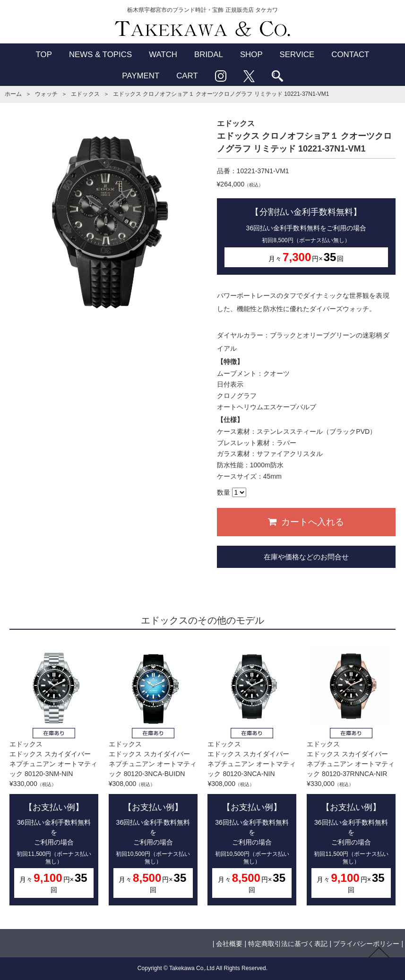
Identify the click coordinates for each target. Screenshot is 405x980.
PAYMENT (141, 76)
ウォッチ (46, 94)
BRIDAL (209, 55)
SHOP (251, 55)
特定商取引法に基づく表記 (288, 944)
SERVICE (297, 55)
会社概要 (229, 944)
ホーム (13, 94)
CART (187, 76)
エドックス (85, 94)
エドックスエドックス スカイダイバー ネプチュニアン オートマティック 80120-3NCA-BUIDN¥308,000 (153, 775)
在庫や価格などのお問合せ (306, 557)
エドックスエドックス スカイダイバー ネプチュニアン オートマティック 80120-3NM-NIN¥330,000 (54, 775)
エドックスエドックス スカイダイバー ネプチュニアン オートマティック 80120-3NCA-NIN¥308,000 (252, 775)
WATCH (163, 55)
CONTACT (350, 55)
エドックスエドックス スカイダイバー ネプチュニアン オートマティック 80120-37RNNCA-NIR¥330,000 (351, 775)
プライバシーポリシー (366, 944)
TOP (44, 55)
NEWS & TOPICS (100, 55)
